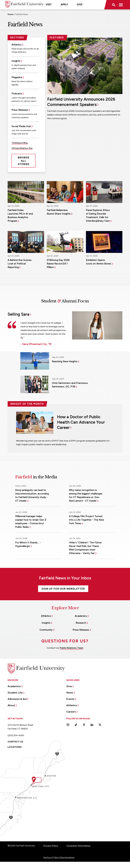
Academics (81, 616)
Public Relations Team (72, 648)
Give (80, 5)
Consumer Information (78, 846)
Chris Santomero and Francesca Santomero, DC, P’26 (70, 385)
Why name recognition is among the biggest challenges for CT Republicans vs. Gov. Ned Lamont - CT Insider (86, 495)
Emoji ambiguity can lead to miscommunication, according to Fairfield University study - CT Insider (32, 495)
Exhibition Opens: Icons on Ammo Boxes (99, 262)
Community (46, 630)
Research (81, 623)
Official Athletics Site (22, 148)
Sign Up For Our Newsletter (63, 589)
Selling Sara (18, 314)
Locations (15, 747)
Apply (64, 5)
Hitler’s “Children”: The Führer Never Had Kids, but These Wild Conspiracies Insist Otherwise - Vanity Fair (85, 548)
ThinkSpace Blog (20, 143)
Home (10, 14)
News (70, 693)
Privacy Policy (51, 846)
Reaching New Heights (65, 361)
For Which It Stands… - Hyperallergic (28, 544)
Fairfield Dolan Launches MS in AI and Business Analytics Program (20, 215)
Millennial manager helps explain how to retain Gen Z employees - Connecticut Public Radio (31, 522)
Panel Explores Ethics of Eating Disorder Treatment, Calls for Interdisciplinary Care (98, 215)
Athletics (17, 45)
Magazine (17, 77)
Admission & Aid (17, 699)
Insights (16, 61)
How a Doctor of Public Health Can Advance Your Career (81, 422)
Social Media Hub (21, 126)
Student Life (15, 693)
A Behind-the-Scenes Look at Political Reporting (20, 264)
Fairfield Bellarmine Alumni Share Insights (59, 212)
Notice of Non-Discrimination (59, 857)
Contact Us (15, 742)
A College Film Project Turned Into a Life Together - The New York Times (86, 520)
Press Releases (20, 110)
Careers (71, 712)
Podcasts (17, 94)
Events (70, 699)
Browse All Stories (23, 161)
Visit (49, 5)
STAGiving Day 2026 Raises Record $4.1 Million (58, 264)
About (11, 705)
